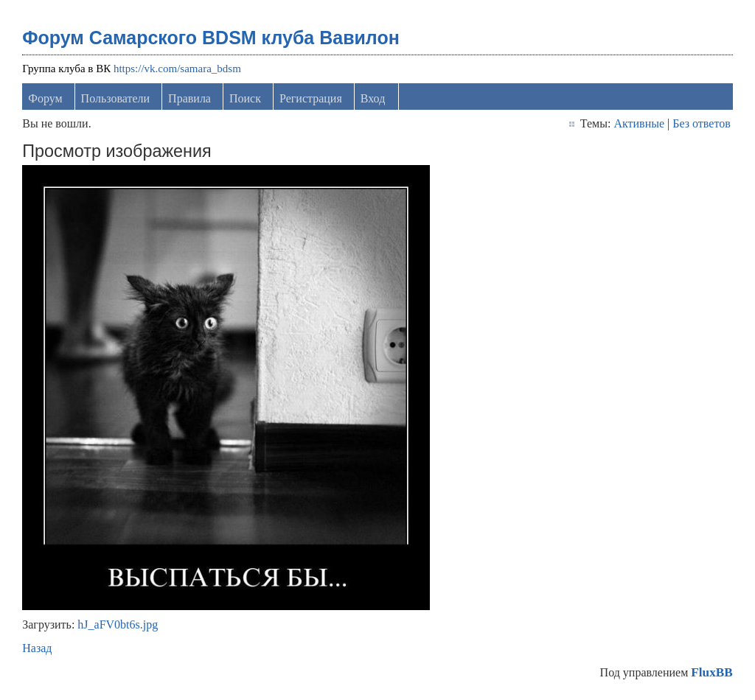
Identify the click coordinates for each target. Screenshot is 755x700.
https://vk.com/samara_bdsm (177, 69)
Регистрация (311, 98)
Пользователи (116, 98)
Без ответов (701, 123)
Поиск (245, 98)
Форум (45, 98)
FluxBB (711, 672)
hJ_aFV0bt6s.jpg (118, 624)
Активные (639, 123)
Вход (373, 98)
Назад (37, 648)
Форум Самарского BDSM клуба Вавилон (211, 38)
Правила (189, 98)
